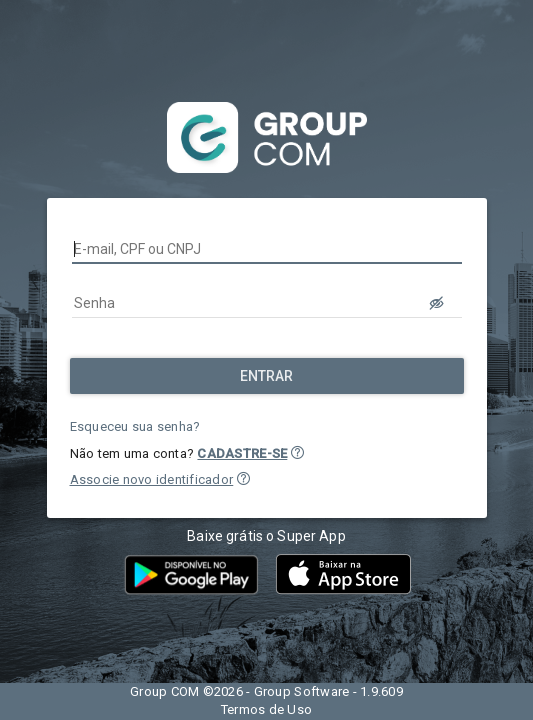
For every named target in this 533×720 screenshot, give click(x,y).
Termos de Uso (266, 709)
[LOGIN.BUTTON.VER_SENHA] (438, 303)
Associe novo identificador (152, 479)
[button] (297, 452)
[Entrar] (267, 376)
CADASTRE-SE (242, 453)
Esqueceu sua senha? (135, 426)
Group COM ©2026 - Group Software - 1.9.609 (266, 691)
